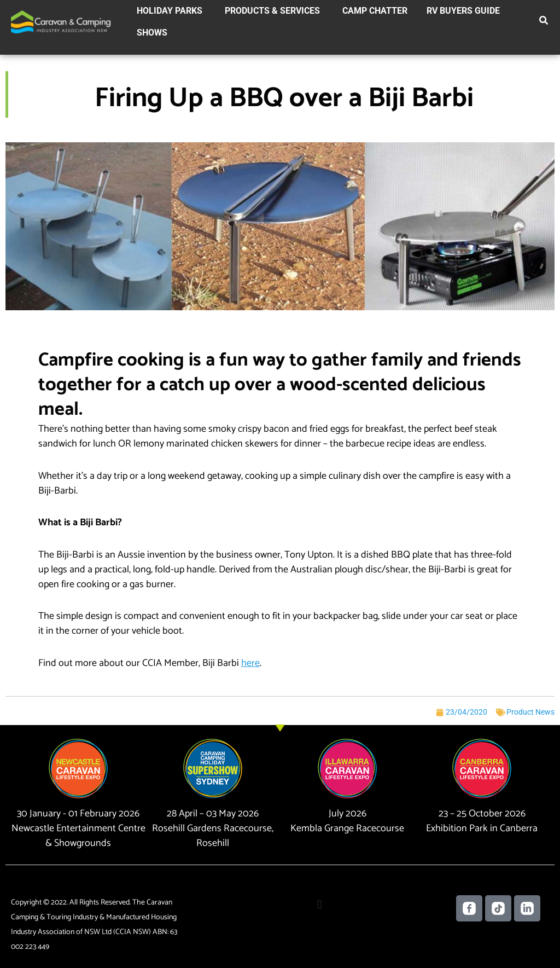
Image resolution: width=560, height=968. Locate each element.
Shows (152, 33)
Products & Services (272, 11)
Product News (530, 712)
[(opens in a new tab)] (249, 663)
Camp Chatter (375, 11)
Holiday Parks (170, 11)
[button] (544, 22)
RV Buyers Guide (463, 11)
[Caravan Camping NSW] (61, 21)
